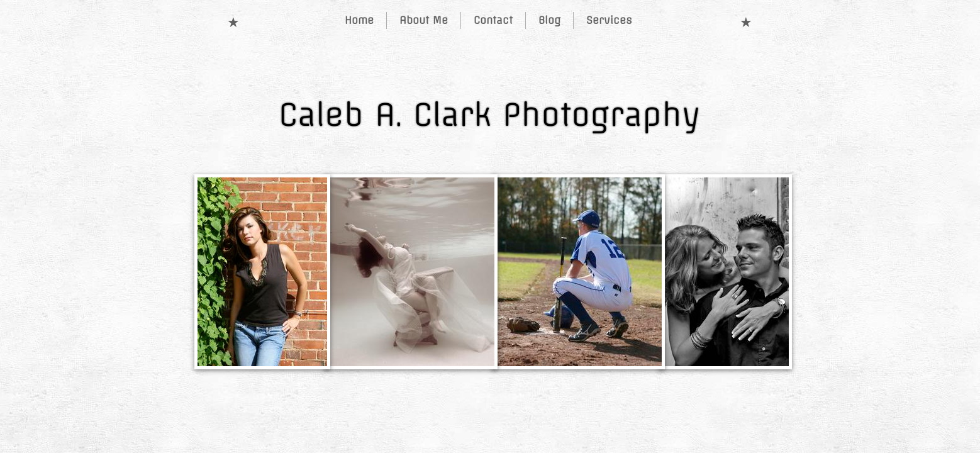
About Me (424, 20)
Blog (549, 20)
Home (359, 20)
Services (609, 20)
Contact (493, 20)
